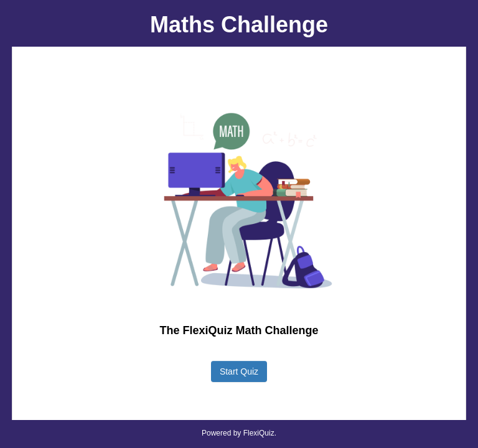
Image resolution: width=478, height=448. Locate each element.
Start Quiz (239, 371)
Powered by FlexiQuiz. (239, 433)
